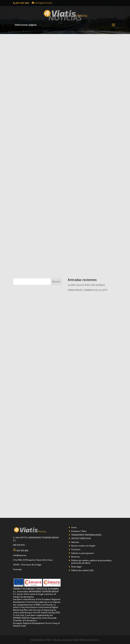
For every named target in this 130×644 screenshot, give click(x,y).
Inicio (74, 527)
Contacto (76, 549)
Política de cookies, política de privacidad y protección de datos (91, 562)
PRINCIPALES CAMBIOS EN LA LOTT (88, 290)
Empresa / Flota (79, 531)
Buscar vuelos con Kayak (83, 546)
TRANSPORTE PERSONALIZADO (86, 535)
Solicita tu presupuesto (83, 553)
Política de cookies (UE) (82, 570)
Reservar (76, 557)
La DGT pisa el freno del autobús (86, 285)
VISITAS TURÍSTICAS (81, 538)
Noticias (75, 542)
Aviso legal (76, 567)
